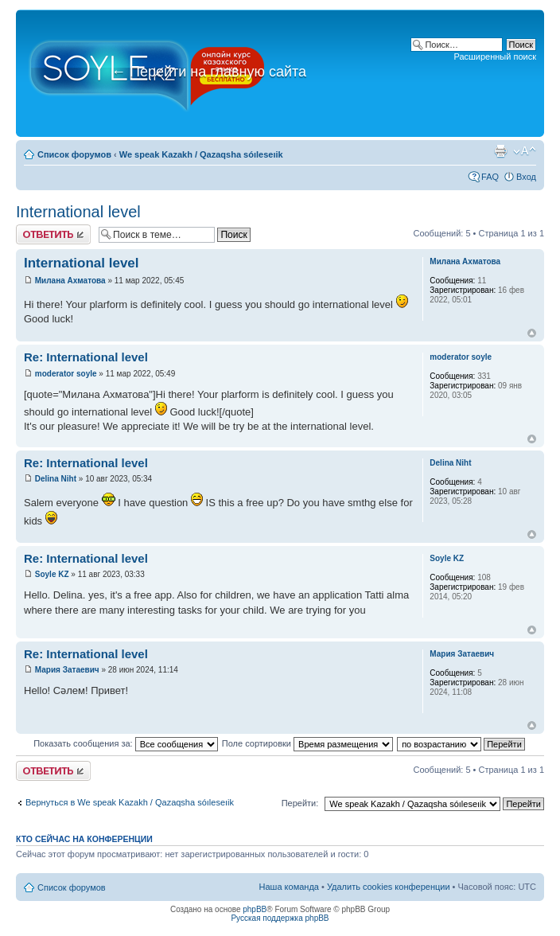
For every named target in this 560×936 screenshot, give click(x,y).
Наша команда (289, 887)
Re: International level (86, 357)
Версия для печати (500, 151)
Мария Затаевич (67, 670)
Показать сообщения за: (126, 743)
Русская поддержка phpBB (280, 918)
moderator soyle (66, 374)
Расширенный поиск (495, 57)
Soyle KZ (52, 574)
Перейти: (300, 803)
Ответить (53, 234)
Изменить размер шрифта (525, 151)
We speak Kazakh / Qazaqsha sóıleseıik (201, 154)
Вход (526, 177)
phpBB (255, 909)
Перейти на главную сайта (209, 72)
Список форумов (74, 154)
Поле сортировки (307, 743)
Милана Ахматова (70, 281)
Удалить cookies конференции (389, 887)
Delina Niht (56, 479)
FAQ (490, 177)
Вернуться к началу (532, 333)
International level (78, 212)
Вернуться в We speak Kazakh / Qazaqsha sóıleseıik (130, 802)
